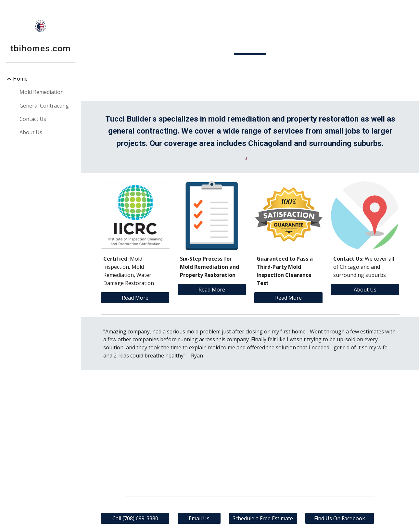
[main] (250, 50)
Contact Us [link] (33, 119)
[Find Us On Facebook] (339, 518)
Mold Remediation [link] (42, 92)
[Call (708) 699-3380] (135, 518)
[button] (411, 9)
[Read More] (135, 298)
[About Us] (365, 290)
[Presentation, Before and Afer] (250, 437)
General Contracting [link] (44, 106)
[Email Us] (199, 518)
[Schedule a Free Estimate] (263, 518)
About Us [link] (31, 132)
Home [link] (20, 79)
